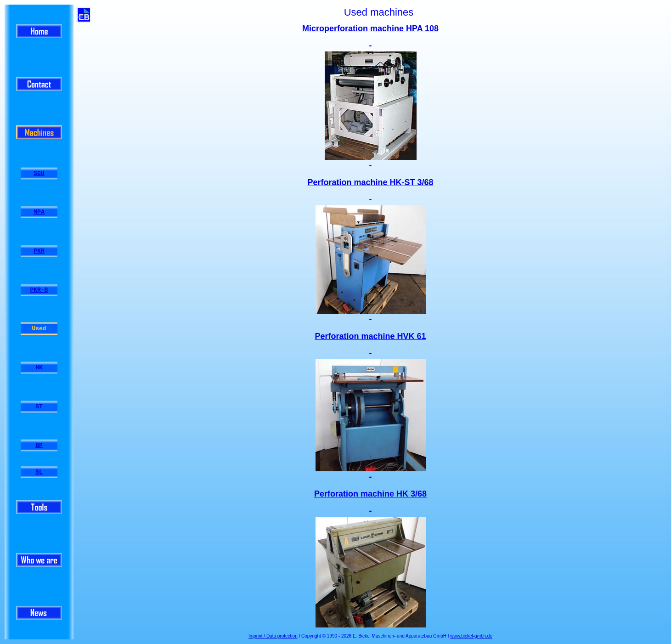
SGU (39, 173)
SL (39, 472)
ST (39, 407)
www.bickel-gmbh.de (471, 636)
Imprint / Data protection (273, 636)
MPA (39, 212)
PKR (39, 251)
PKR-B (39, 290)
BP (39, 446)
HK (39, 368)
